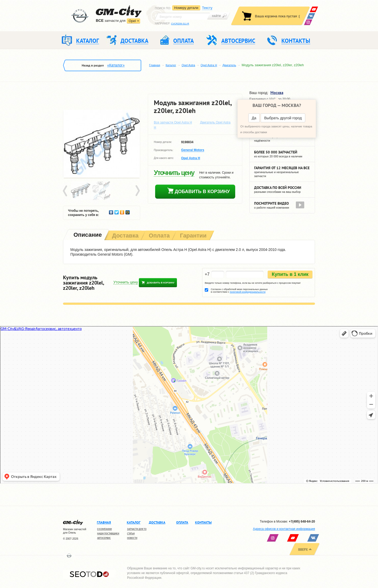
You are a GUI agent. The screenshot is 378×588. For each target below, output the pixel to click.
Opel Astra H (209, 65)
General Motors (193, 150)
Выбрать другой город (283, 118)
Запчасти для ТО (137, 529)
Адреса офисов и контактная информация (284, 529)
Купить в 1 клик (290, 274)
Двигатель (229, 65)
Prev (66, 191)
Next (137, 191)
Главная (155, 65)
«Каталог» (116, 65)
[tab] (87, 235)
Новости (132, 538)
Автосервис (104, 538)
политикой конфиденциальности (248, 292)
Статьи (131, 533)
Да (254, 118)
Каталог (171, 65)
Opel (132, 21)
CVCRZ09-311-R (180, 24)
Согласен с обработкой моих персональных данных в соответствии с (239, 291)
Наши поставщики (108, 533)
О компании (104, 529)
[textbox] (182, 16)
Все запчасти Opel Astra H (173, 122)
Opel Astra (188, 65)
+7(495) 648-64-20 (302, 522)
